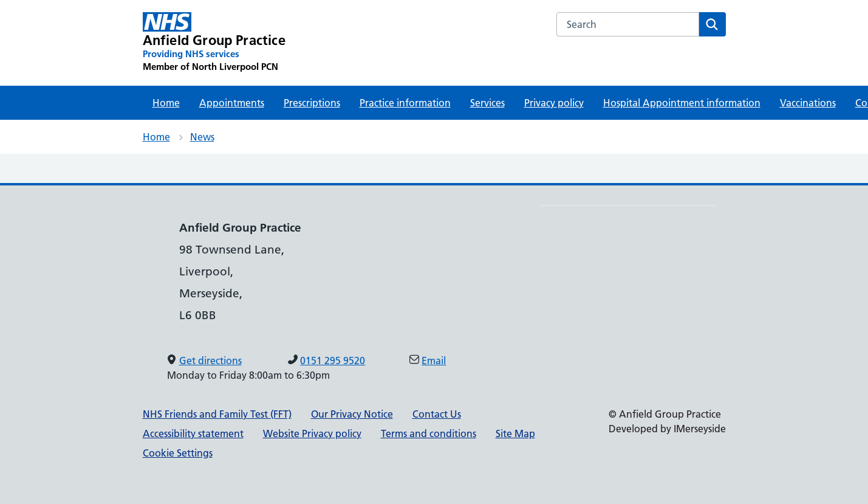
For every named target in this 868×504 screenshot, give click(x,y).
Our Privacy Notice (352, 414)
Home (166, 103)
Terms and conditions (429, 433)
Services (487, 103)
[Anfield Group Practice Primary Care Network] (214, 43)
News (202, 137)
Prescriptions (312, 103)
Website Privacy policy (312, 433)
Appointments (232, 103)
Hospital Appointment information (682, 103)
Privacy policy (554, 103)
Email (434, 361)
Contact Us (437, 414)
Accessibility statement (193, 433)
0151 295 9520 (333, 361)
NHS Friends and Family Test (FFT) (217, 414)
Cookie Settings (178, 453)
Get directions (210, 361)
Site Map (515, 433)
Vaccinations (808, 103)
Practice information (405, 103)
